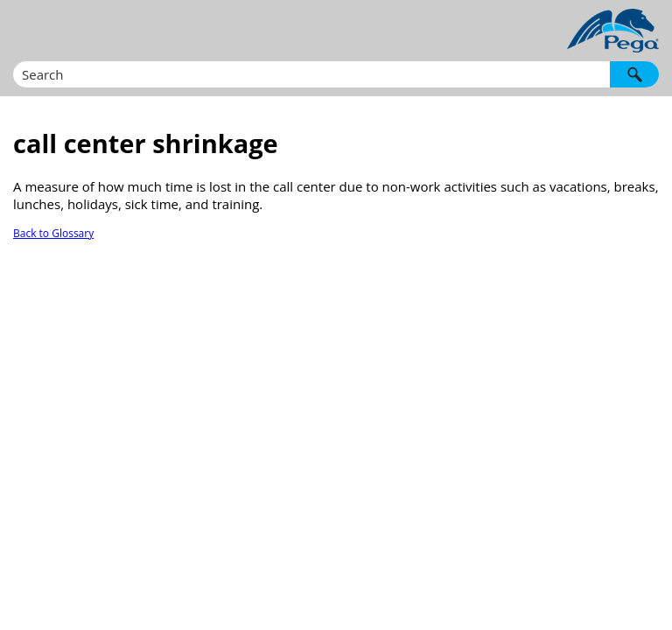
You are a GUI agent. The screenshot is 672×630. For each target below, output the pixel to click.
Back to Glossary (53, 233)
